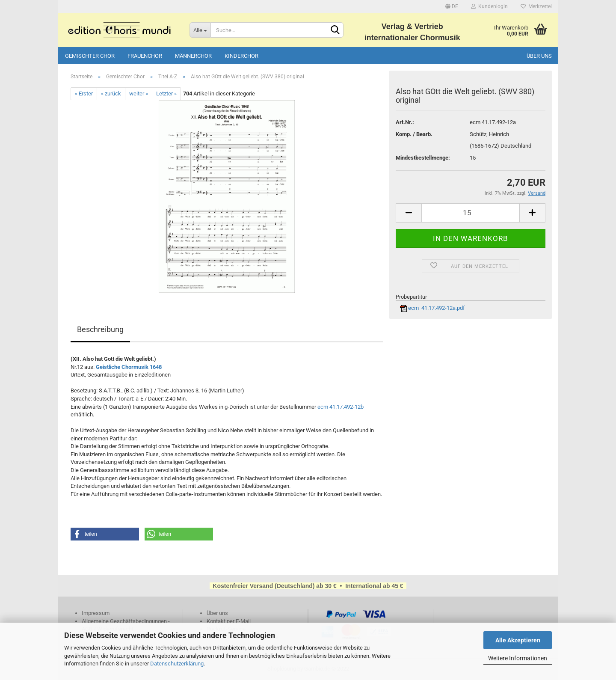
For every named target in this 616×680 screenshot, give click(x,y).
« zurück (111, 94)
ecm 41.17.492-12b (341, 407)
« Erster (84, 94)
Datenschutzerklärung (177, 664)
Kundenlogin (489, 6)
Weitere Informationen (518, 658)
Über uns (539, 56)
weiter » (139, 94)
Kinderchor (241, 56)
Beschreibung (100, 329)
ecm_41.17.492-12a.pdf (432, 308)
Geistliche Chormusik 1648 (129, 367)
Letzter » (166, 94)
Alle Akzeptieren (518, 640)
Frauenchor (145, 56)
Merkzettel (536, 6)
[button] (105, 534)
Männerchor (193, 56)
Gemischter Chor (90, 56)
